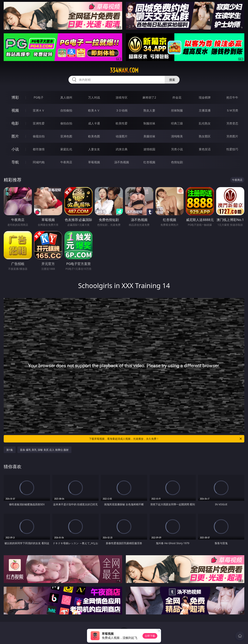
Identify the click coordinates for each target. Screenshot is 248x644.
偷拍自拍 (66, 123)
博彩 (15, 97)
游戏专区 (122, 97)
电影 (15, 123)
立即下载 (150, 636)
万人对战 (94, 97)
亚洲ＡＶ (39, 110)
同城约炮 (39, 162)
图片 (15, 136)
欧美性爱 (122, 123)
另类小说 (177, 149)
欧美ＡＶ (94, 110)
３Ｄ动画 (122, 110)
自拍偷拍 (66, 110)
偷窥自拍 (39, 136)
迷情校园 (149, 149)
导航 (15, 162)
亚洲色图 (66, 136)
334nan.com (124, 70)
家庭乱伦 (66, 149)
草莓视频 (94, 162)
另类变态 (232, 123)
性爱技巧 (232, 149)
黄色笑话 (205, 149)
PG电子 (39, 97)
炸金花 (177, 97)
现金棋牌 (205, 97)
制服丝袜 (149, 123)
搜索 (172, 80)
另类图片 (232, 136)
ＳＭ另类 (232, 110)
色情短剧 (177, 162)
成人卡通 (94, 123)
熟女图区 (205, 136)
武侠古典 (122, 149)
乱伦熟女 (205, 123)
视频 (15, 110)
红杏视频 (149, 162)
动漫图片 (122, 136)
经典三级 (177, 123)
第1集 (10, 450)
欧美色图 (94, 136)
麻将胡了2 (149, 97)
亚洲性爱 (39, 123)
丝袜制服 (177, 110)
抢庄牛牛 (232, 97)
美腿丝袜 (149, 136)
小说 (15, 149)
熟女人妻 (149, 110)
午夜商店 (66, 162)
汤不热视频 (122, 162)
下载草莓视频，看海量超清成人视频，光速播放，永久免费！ (166, 439)
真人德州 (66, 97)
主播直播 (205, 110)
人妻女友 (94, 149)
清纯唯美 (177, 136)
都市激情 (39, 149)
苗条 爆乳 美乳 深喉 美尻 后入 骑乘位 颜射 (44, 450)
